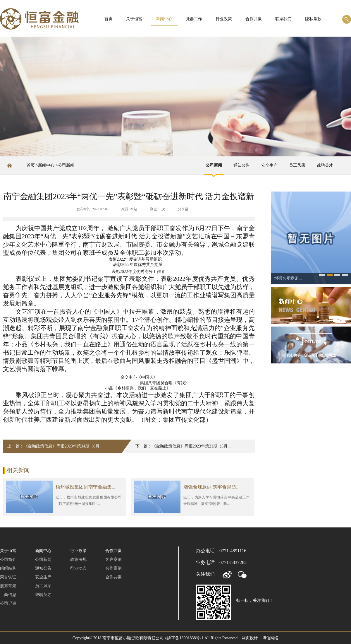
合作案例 (113, 568)
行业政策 (224, 19)
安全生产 (269, 165)
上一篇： (55, 446)
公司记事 (8, 603)
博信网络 (270, 638)
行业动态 (78, 568)
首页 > (32, 165)
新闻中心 (164, 19)
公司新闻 (66, 165)
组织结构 (8, 568)
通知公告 (242, 165)
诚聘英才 (325, 165)
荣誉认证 (8, 577)
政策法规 (78, 560)
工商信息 (8, 595)
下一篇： (183, 446)
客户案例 (113, 560)
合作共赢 (254, 19)
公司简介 (8, 560)
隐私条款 (313, 19)
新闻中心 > (48, 165)
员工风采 (297, 165)
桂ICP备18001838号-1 (184, 638)
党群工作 (194, 19)
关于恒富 (134, 19)
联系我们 (283, 19)
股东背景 (8, 586)
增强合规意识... (288, 278)
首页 (109, 19)
